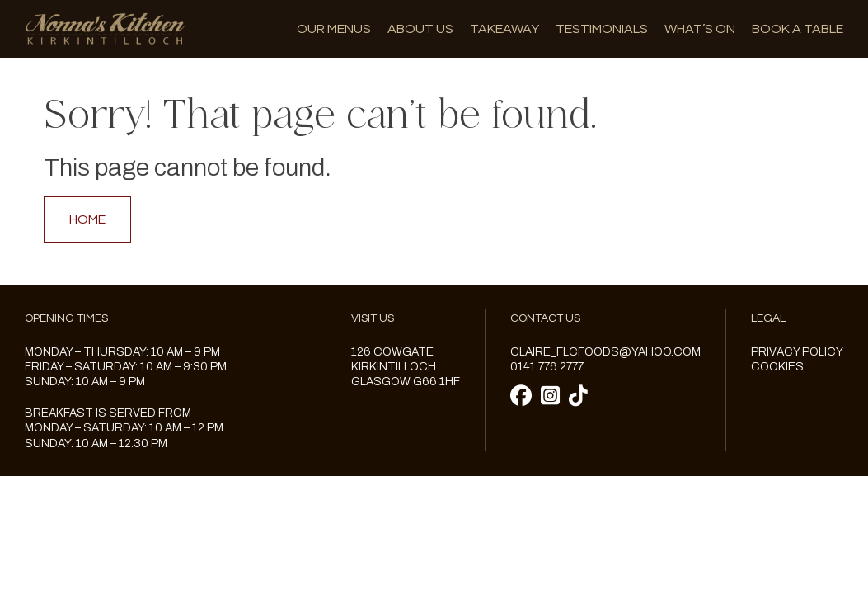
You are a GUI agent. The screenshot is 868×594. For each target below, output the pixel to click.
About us (420, 29)
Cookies (777, 367)
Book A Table (798, 29)
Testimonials (602, 29)
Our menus (334, 29)
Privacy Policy (797, 352)
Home (87, 219)
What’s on (700, 29)
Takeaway (504, 29)
